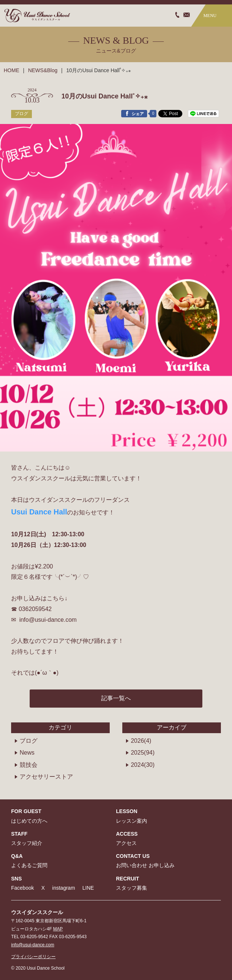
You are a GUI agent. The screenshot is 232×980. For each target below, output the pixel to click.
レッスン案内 (132, 821)
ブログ (29, 741)
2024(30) (143, 765)
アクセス (126, 843)
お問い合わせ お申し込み (145, 865)
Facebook (22, 888)
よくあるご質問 (29, 865)
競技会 (29, 765)
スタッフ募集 (132, 888)
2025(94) (143, 753)
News (27, 753)
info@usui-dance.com (33, 945)
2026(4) (141, 741)
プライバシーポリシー (33, 957)
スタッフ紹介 (27, 843)
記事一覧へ (116, 698)
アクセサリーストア (46, 777)
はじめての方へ (29, 821)
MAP (58, 929)
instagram (64, 888)
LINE (88, 888)
